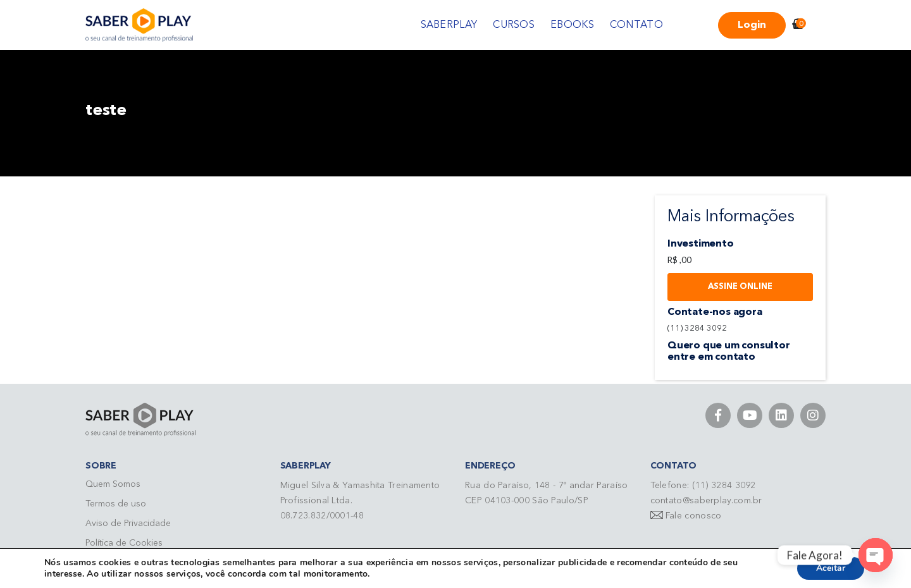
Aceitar (831, 568)
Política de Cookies (124, 543)
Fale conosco (694, 516)
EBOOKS (572, 25)
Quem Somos (113, 484)
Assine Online (740, 287)
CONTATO (636, 25)
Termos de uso (116, 504)
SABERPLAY (449, 25)
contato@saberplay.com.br (706, 501)
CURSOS (514, 25)
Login (752, 25)
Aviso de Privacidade (128, 524)
